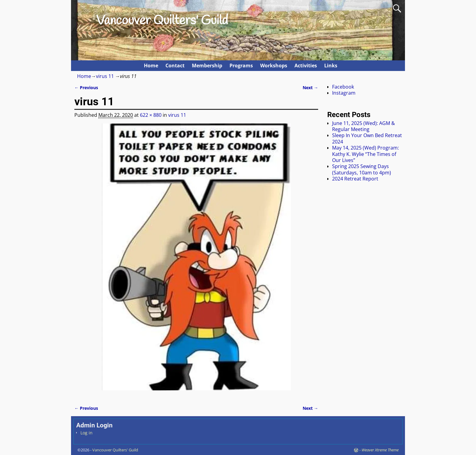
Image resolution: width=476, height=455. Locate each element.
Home (151, 66)
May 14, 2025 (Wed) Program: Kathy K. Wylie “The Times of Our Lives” (365, 154)
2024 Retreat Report (355, 179)
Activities (306, 66)
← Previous (86, 88)
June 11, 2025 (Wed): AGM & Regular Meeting (364, 126)
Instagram (344, 93)
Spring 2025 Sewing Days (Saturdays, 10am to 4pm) (362, 169)
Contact (175, 66)
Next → (310, 88)
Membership (207, 66)
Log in (87, 433)
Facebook (343, 87)
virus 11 (105, 76)
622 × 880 (151, 115)
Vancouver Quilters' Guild (162, 21)
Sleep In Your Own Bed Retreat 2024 (367, 138)
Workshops (274, 66)
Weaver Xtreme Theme (380, 450)
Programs (241, 66)
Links (331, 66)
